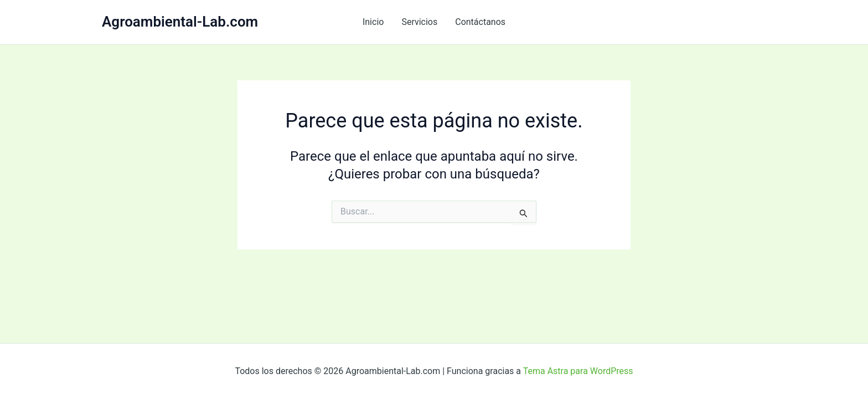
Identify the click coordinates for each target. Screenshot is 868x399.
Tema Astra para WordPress (578, 371)
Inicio (373, 22)
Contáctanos (480, 22)
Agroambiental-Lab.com (180, 22)
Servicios (419, 22)
